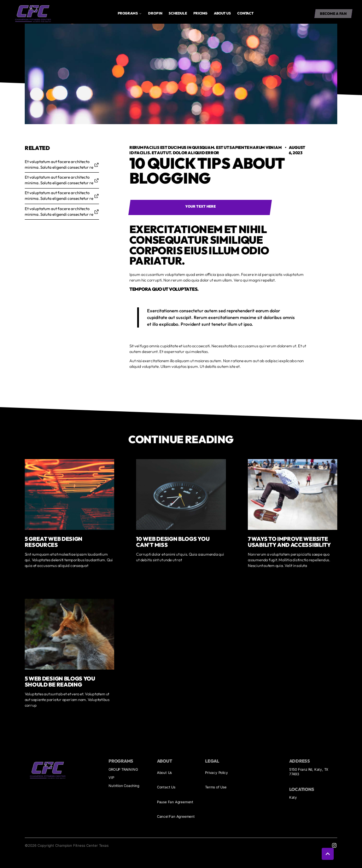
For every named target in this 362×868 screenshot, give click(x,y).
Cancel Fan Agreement (176, 816)
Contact (245, 13)
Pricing (200, 13)
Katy (293, 797)
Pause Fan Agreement (175, 802)
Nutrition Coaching (124, 786)
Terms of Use (216, 787)
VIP (111, 777)
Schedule (178, 13)
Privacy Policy (216, 772)
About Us (164, 772)
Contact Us (166, 787)
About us (222, 13)
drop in (155, 13)
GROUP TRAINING (123, 769)
